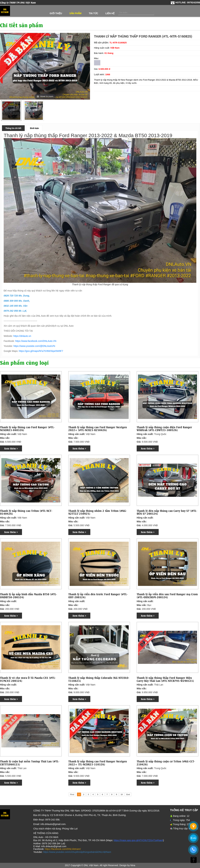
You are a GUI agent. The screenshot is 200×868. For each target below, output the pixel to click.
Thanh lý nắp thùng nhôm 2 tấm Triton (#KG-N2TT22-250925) (98, 512)
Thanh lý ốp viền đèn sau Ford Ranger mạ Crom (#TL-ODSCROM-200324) (167, 595)
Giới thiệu (56, 13)
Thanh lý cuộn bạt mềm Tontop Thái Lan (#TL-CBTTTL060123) (30, 763)
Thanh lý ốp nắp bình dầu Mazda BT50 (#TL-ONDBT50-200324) (28, 595)
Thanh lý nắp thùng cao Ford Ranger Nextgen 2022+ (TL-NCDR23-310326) (98, 763)
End (128, 794)
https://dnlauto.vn (22, 336)
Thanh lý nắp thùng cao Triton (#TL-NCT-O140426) (26, 512)
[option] (11, 111)
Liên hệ (110, 13)
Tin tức (93, 13)
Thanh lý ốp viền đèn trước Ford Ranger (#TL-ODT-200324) (98, 595)
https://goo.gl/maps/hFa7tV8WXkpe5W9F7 (41, 351)
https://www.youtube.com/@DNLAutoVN (34, 346)
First (72, 794)
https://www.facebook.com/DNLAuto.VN (36, 341)
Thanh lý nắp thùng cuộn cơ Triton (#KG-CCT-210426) (166, 763)
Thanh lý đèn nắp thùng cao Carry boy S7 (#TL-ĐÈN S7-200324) (167, 512)
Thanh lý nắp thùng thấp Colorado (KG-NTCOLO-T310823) (99, 679)
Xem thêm (11, 448)
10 (122, 794)
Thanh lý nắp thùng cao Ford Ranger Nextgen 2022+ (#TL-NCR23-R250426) (98, 428)
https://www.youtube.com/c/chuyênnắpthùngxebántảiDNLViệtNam (77, 852)
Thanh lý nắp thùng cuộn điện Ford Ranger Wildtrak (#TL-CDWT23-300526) (164, 428)
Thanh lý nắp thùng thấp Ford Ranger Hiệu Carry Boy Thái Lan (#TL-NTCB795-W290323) (165, 679)
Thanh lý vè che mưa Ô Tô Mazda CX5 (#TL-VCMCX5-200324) (28, 679)
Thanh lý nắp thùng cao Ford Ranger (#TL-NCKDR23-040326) (27, 428)
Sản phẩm (75, 13)
